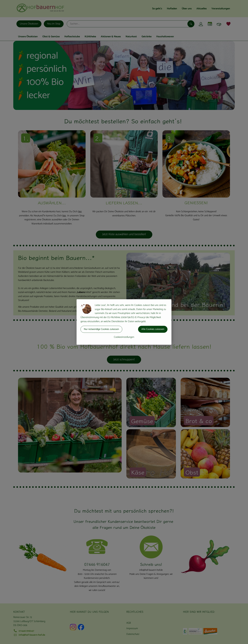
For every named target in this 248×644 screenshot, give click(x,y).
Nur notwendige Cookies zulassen (101, 329)
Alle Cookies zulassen (153, 329)
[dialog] (124, 322)
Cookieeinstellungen (124, 337)
